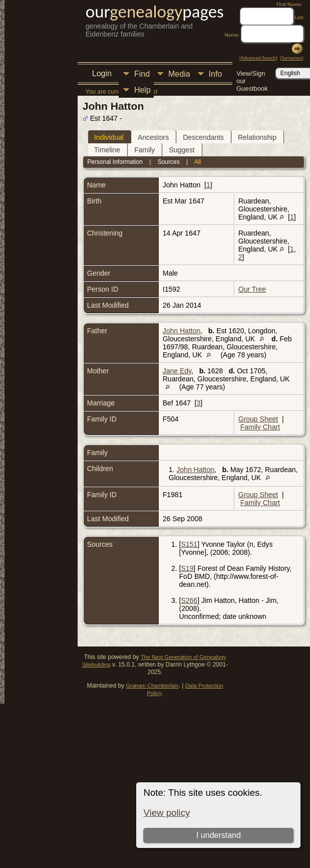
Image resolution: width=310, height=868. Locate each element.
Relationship (257, 137)
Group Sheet (258, 419)
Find (142, 74)
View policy (167, 813)
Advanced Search (258, 58)
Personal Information (115, 162)
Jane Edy (177, 371)
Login (102, 73)
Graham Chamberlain (152, 686)
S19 (187, 568)
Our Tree (252, 289)
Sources (169, 162)
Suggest (182, 150)
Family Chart (260, 427)
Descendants (203, 137)
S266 (189, 600)
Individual (109, 137)
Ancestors (153, 137)
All (198, 162)
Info (216, 74)
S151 (189, 544)
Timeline (107, 150)
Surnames (291, 58)
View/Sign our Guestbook (252, 74)
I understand (219, 835)
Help (142, 90)
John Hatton (182, 331)
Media (179, 74)
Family (144, 150)
